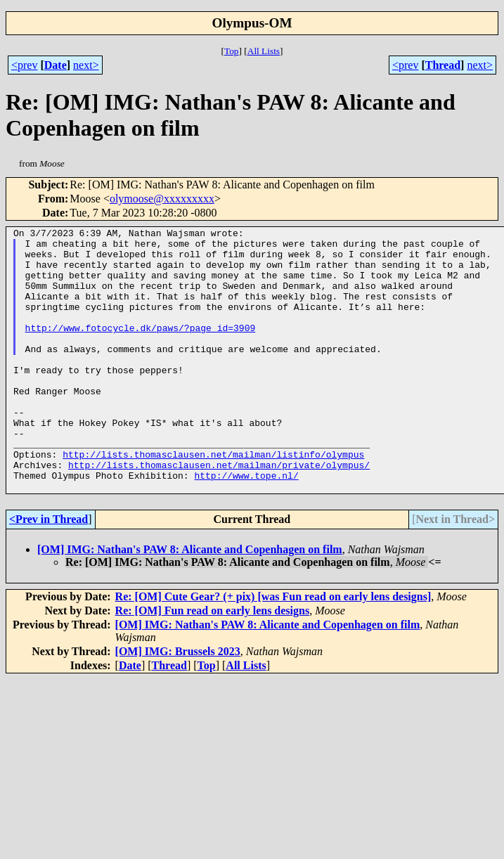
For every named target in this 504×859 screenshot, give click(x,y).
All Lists (264, 51)
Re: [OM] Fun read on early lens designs (213, 663)
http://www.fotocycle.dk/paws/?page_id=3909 (141, 349)
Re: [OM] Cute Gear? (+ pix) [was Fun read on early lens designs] (273, 649)
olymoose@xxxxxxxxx (162, 199)
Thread (443, 65)
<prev (24, 65)
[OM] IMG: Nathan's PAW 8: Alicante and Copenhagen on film (190, 602)
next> (86, 65)
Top (232, 51)
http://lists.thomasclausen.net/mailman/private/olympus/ (219, 513)
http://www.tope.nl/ (246, 526)
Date (56, 65)
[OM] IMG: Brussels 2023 (178, 704)
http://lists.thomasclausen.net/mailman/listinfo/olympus (213, 500)
